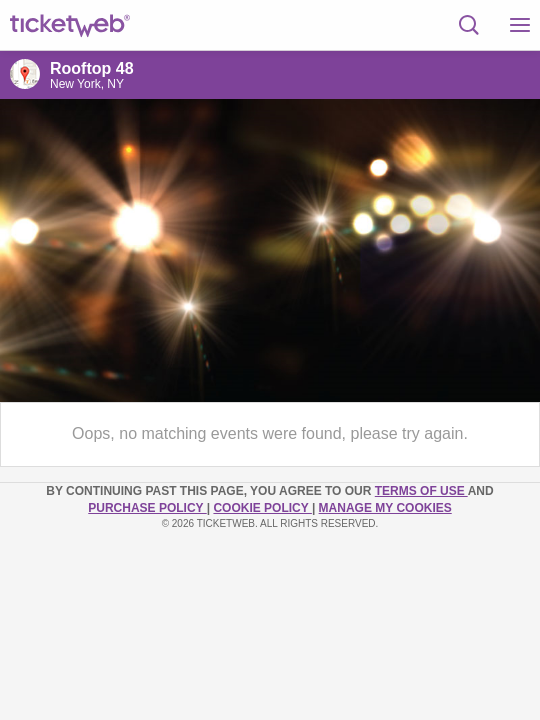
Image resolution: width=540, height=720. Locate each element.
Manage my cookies (385, 508)
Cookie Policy (262, 508)
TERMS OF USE (421, 491)
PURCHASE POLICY (147, 508)
